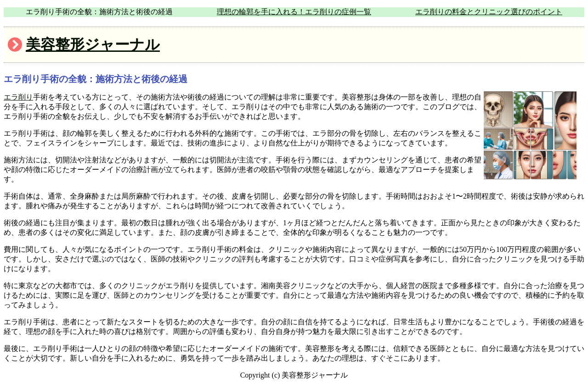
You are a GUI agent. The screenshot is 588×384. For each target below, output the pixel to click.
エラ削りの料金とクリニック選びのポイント (489, 12)
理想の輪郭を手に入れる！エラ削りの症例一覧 (294, 12)
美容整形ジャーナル (93, 45)
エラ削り (18, 97)
